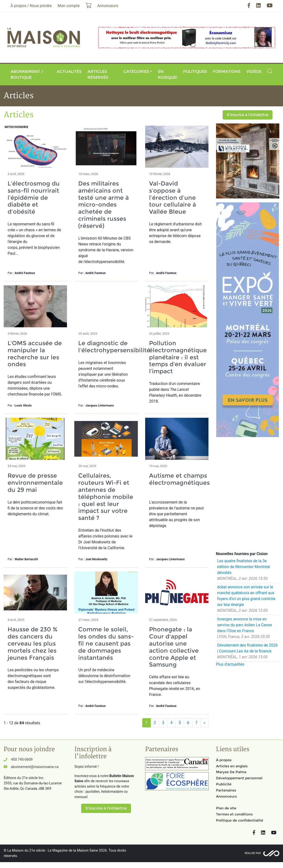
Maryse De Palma (231, 772)
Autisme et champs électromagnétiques (179, 483)
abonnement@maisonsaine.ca (35, 767)
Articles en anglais (232, 766)
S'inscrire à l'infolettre (248, 115)
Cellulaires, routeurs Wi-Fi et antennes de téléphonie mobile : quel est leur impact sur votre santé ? (106, 497)
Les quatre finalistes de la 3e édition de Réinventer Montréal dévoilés (244, 567)
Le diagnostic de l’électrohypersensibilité (114, 347)
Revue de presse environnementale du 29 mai (35, 483)
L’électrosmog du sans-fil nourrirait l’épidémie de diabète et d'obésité (34, 198)
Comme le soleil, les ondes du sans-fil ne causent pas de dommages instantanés (106, 643)
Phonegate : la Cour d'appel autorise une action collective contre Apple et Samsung (174, 647)
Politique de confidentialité (240, 820)
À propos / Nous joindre (31, 6)
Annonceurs (226, 796)
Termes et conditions (234, 814)
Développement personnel (239, 778)
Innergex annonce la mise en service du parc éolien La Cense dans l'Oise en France (245, 625)
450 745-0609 (22, 760)
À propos (224, 760)
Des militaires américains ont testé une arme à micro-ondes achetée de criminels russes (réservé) (103, 205)
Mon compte (69, 6)
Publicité (224, 784)
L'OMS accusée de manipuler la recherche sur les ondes (35, 354)
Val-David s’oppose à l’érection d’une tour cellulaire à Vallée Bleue (173, 198)
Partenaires (226, 790)
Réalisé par (253, 853)
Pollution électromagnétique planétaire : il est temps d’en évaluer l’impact (178, 357)
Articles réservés (98, 74)
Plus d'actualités (230, 664)
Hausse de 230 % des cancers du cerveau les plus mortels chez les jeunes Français (33, 643)
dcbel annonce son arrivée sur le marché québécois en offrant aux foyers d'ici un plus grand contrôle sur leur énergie (246, 596)
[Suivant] (205, 723)
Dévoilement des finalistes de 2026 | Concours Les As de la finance (248, 648)
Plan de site (226, 808)
